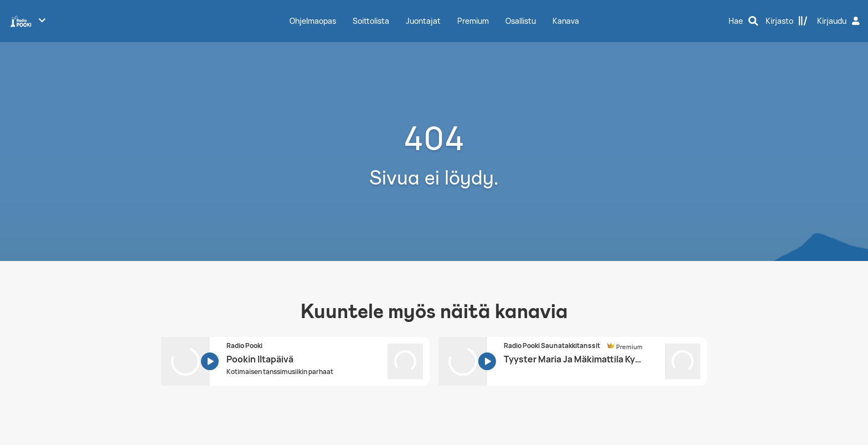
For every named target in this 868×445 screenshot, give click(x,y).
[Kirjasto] (787, 21)
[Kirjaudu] (840, 21)
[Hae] (743, 21)
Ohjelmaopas (313, 21)
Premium (473, 21)
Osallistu (521, 21)
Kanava (566, 21)
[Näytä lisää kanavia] (42, 20)
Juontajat (423, 21)
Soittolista (371, 21)
